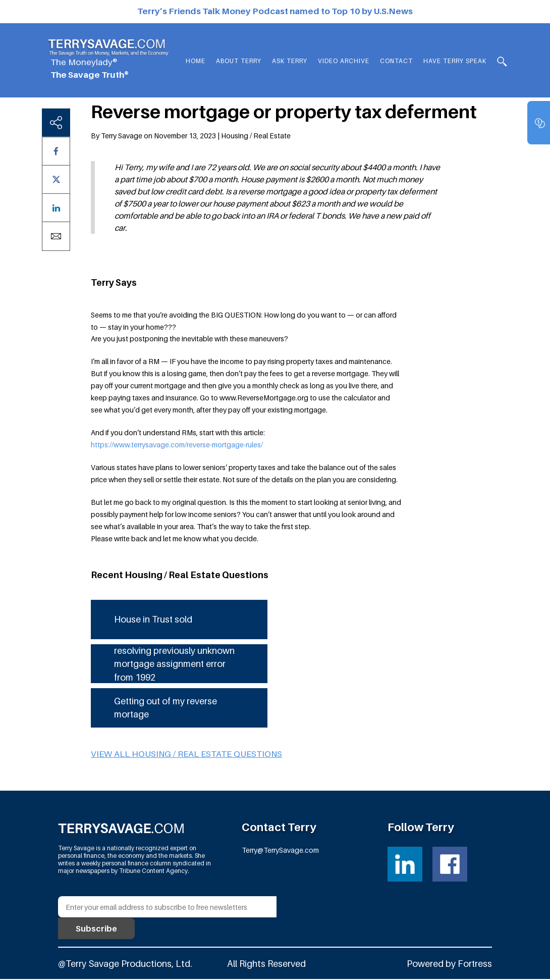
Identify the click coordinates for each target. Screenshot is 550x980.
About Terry (241, 61)
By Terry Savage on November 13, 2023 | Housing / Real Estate (191, 135)
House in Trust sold (154, 620)
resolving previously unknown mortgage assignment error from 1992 (175, 665)
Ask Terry (292, 61)
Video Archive (345, 61)
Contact (397, 61)
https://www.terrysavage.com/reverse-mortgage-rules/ (177, 444)
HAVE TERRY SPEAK (455, 61)
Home (198, 61)
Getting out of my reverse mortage (168, 709)
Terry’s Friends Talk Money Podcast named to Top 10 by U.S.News (275, 11)
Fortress (475, 965)
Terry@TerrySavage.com (280, 852)
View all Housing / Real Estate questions (186, 756)
